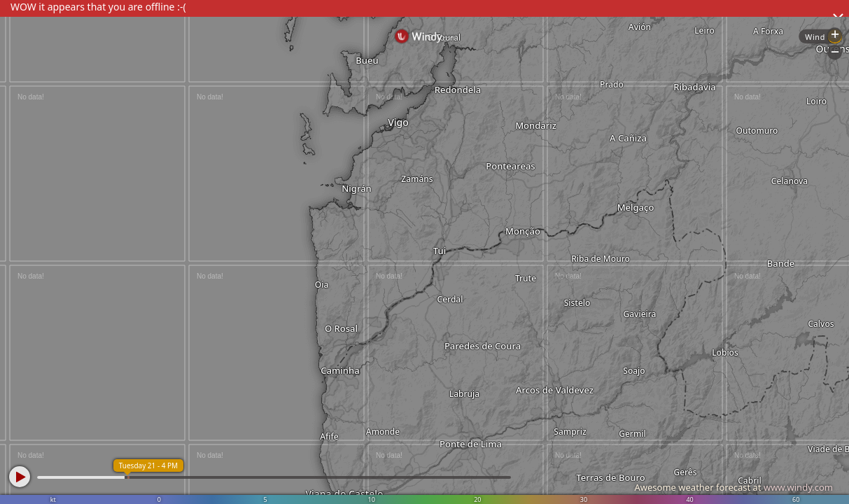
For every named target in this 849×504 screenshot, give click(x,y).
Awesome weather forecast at (734, 487)
